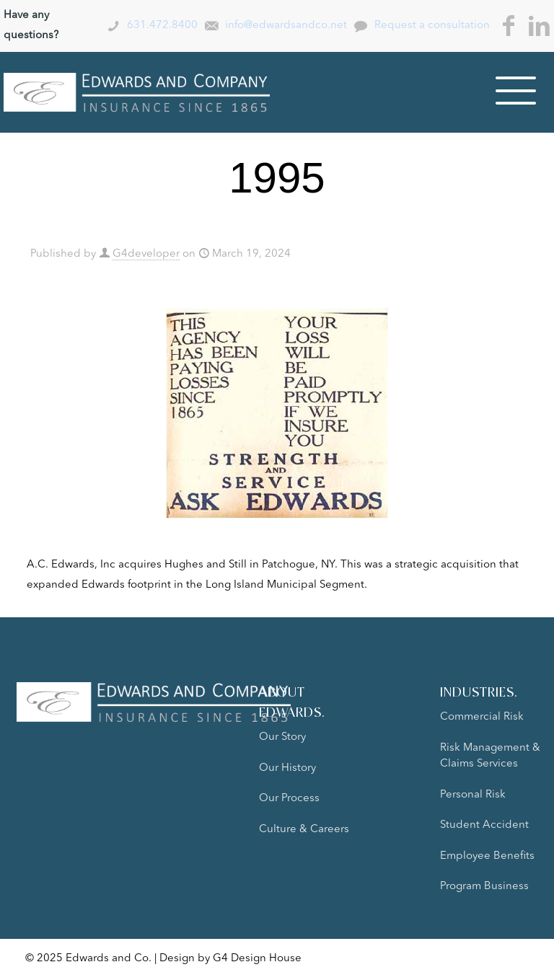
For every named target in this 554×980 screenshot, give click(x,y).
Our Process (289, 799)
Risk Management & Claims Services (490, 756)
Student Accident (484, 825)
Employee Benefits (487, 856)
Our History (287, 768)
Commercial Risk (482, 717)
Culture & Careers (304, 830)
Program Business (484, 887)
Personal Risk (473, 795)
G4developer (146, 254)
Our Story (282, 737)
